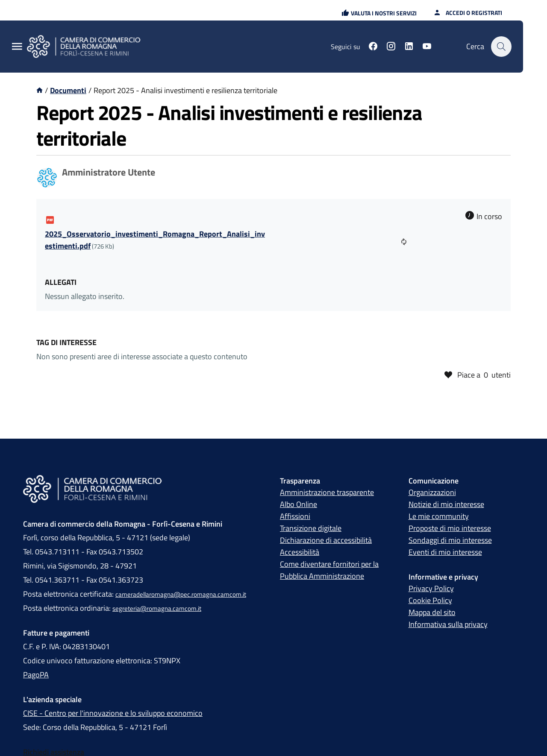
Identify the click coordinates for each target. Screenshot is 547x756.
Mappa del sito (432, 612)
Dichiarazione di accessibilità (326, 540)
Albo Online (298, 504)
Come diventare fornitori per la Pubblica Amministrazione (329, 570)
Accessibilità (300, 552)
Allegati (61, 282)
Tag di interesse (66, 342)
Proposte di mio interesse (450, 528)
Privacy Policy (431, 588)
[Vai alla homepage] (40, 90)
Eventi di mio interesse (445, 552)
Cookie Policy (430, 600)
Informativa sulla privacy (448, 624)
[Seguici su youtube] (427, 47)
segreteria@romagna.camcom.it (157, 608)
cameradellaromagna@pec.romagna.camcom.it (181, 594)
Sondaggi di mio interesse (450, 540)
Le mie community (439, 516)
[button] (379, 13)
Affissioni (295, 516)
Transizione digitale (311, 528)
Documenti (68, 90)
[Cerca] (501, 47)
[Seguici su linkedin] (409, 47)
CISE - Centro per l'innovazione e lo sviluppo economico (113, 713)
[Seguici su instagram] (391, 47)
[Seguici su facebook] (373, 47)
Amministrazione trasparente (327, 492)
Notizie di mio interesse (446, 504)
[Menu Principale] (17, 47)
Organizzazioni (432, 492)
